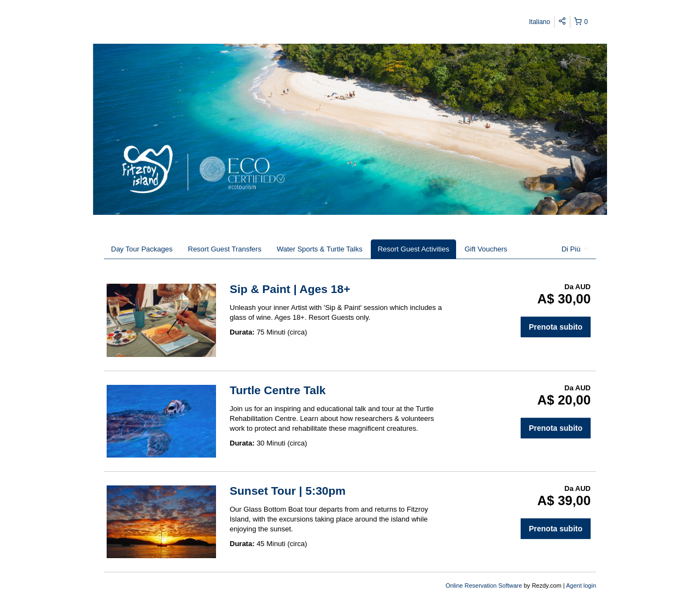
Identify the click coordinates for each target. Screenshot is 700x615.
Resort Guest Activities (414, 249)
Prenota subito (556, 327)
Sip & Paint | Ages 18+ (290, 289)
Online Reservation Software (484, 585)
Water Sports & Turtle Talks (320, 249)
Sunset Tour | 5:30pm (288, 491)
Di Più (575, 249)
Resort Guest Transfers (225, 249)
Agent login (581, 585)
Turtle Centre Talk (278, 390)
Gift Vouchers (486, 249)
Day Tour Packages (142, 249)
